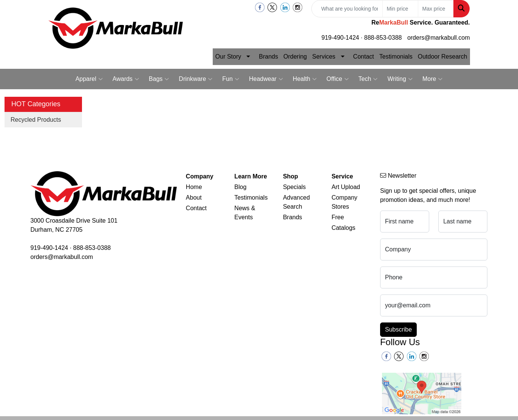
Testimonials (396, 57)
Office (338, 79)
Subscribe (398, 329)
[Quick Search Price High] (436, 9)
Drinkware (196, 79)
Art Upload (346, 187)
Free (338, 217)
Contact (364, 57)
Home (194, 187)
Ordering (295, 57)
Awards (126, 79)
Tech (368, 79)
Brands (268, 57)
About (194, 198)
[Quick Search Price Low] (400, 9)
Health (305, 79)
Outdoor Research (443, 57)
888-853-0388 (383, 38)
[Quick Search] (347, 9)
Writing (400, 79)
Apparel (89, 79)
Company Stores (344, 202)
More (432, 79)
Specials (294, 187)
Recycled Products (36, 120)
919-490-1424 (340, 38)
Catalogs (343, 228)
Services (324, 57)
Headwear (266, 79)
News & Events (245, 213)
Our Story (228, 57)
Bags (159, 79)
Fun (231, 79)
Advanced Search (296, 202)
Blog (240, 187)
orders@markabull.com (439, 38)
